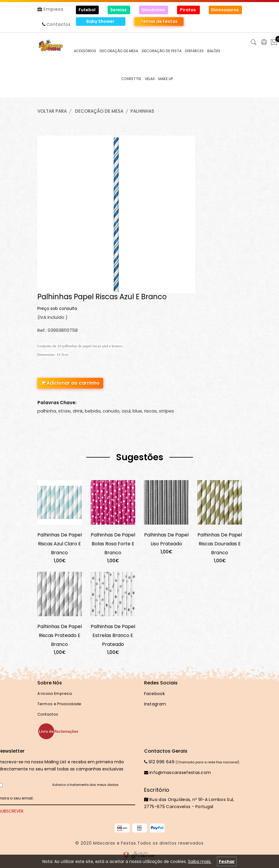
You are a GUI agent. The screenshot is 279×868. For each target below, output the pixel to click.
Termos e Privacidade (59, 704)
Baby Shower (101, 21)
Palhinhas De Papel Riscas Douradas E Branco (220, 544)
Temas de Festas (159, 21)
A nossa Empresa (55, 693)
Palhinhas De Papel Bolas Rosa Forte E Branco (113, 544)
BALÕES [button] (214, 51)
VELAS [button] (150, 79)
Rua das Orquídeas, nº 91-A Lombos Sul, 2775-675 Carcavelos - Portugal (193, 798)
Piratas (188, 10)
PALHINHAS (142, 111)
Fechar (227, 861)
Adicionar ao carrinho (70, 383)
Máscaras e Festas (114, 843)
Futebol (87, 10)
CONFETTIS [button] (131, 79)
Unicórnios (154, 10)
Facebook (154, 694)
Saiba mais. (200, 861)
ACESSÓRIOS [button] (85, 51)
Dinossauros (225, 10)
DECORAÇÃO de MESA (99, 111)
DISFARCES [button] (194, 51)
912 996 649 (159, 762)
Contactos (59, 24)
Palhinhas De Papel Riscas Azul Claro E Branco (60, 544)
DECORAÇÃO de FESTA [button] (162, 51)
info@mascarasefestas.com (178, 773)
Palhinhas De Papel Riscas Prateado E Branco (60, 635)
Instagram (155, 704)
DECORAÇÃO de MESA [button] (119, 51)
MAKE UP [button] (166, 79)
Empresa (50, 9)
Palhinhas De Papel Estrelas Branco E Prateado (113, 635)
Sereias (119, 10)
